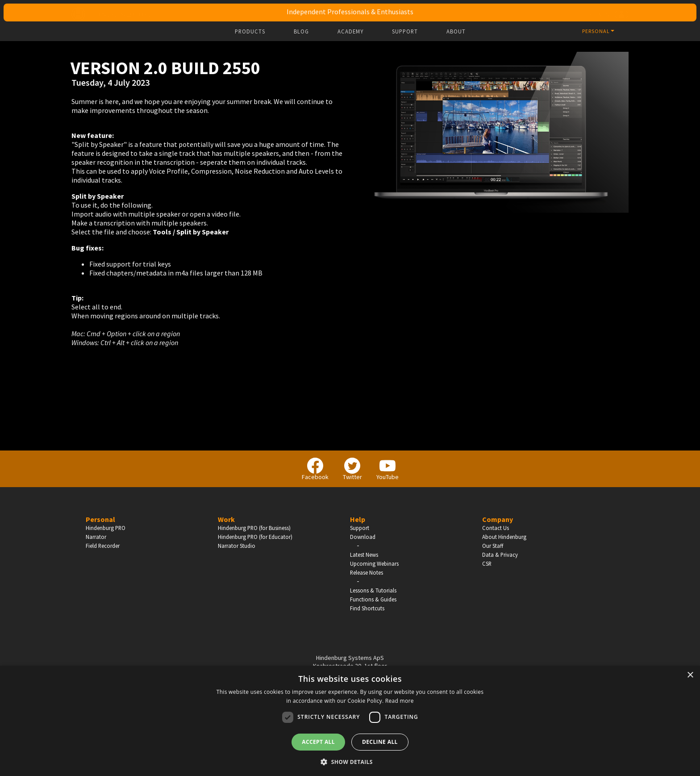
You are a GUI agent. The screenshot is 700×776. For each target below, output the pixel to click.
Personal (100, 519)
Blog (301, 31)
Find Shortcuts (367, 608)
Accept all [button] (318, 742)
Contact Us (496, 528)
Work (226, 519)
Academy (350, 31)
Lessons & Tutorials (373, 590)
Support (405, 31)
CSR (487, 563)
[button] (350, 761)
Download (363, 537)
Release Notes (367, 572)
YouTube (387, 469)
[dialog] (350, 721)
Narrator (96, 537)
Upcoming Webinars (374, 563)
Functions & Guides (373, 599)
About (456, 31)
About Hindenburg (504, 537)
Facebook (315, 469)
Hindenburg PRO (106, 528)
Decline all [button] (380, 742)
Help (358, 519)
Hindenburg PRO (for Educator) (255, 537)
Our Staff (493, 546)
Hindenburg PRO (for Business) (254, 528)
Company (498, 519)
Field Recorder (103, 546)
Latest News (364, 555)
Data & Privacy (500, 555)
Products (250, 31)
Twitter (352, 469)
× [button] (690, 675)
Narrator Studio (237, 546)
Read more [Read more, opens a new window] (400, 701)
